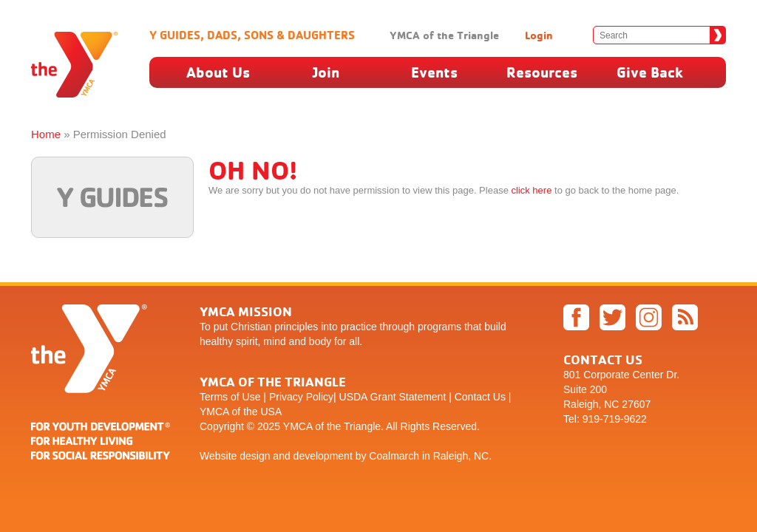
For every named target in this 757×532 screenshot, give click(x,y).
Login (539, 35)
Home (46, 134)
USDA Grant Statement (393, 397)
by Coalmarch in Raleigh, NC (422, 456)
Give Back (650, 72)
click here (531, 190)
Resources (542, 72)
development (323, 456)
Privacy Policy (301, 397)
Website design (235, 456)
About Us (218, 72)
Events (434, 72)
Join (326, 72)
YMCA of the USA (241, 412)
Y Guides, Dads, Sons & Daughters (252, 35)
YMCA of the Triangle (444, 35)
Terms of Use (230, 397)
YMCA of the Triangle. (333, 426)
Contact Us (480, 397)
